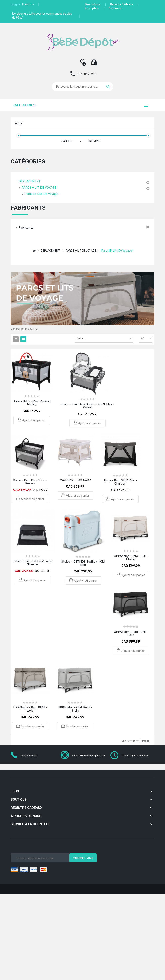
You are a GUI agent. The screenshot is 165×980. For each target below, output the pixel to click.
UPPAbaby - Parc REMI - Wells (30, 709)
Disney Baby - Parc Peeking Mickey (32, 403)
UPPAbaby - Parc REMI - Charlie (131, 558)
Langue (15, 4)
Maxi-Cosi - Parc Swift (75, 480)
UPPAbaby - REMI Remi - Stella (75, 709)
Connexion (115, 8)
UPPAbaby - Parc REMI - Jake (131, 633)
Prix (19, 124)
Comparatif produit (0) (24, 329)
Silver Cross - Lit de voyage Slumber (33, 563)
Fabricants (26, 228)
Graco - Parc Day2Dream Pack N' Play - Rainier (87, 406)
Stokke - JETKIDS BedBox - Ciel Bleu (83, 563)
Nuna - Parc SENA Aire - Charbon (120, 482)
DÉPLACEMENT (29, 181)
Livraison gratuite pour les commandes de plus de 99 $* (42, 16)
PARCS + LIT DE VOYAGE (39, 188)
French (27, 4)
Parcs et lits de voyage (41, 194)
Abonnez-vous (83, 858)
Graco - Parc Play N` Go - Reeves (30, 482)
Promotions (93, 4)
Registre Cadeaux (122, 4)
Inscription (92, 8)
